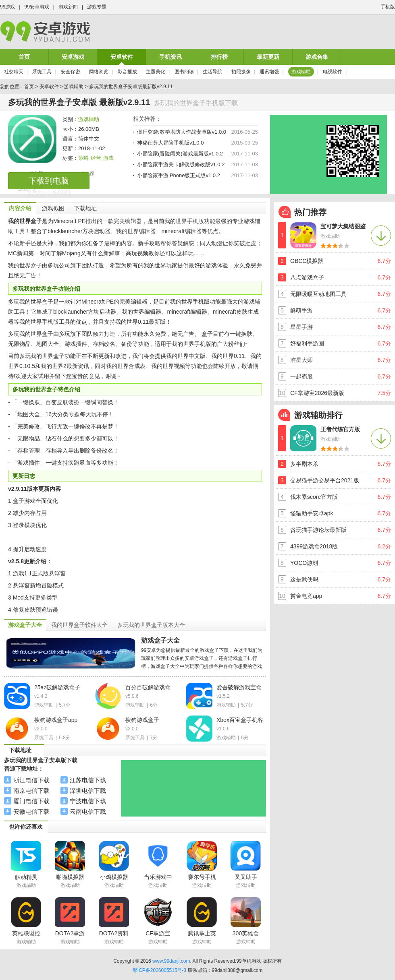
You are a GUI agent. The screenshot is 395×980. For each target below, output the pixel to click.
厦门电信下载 (31, 801)
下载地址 (85, 208)
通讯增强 (269, 72)
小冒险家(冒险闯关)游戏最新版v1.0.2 (180, 154)
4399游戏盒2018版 (314, 546)
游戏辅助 (301, 72)
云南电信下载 (88, 811)
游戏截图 (53, 208)
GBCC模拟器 (307, 261)
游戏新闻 (68, 7)
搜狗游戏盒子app (56, 720)
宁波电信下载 (88, 801)
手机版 (388, 7)
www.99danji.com (171, 961)
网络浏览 (99, 72)
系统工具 (42, 72)
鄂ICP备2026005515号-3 (159, 970)
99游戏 (7, 7)
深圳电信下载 (88, 791)
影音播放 (127, 72)
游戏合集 (317, 57)
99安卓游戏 (36, 7)
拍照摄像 (241, 72)
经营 (96, 158)
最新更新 (268, 57)
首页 (24, 57)
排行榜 (219, 57)
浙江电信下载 (31, 780)
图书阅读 (184, 72)
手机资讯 (170, 57)
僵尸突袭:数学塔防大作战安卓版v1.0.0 (182, 132)
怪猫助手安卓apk (312, 513)
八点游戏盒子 (307, 277)
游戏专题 (97, 7)
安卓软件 (122, 57)
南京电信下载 (31, 791)
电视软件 (333, 72)
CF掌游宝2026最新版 (317, 393)
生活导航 (212, 72)
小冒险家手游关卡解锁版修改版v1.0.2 (181, 164)
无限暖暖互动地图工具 (318, 294)
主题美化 (156, 72)
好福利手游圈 (307, 343)
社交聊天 (14, 72)
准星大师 (301, 360)
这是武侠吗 (304, 579)
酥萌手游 (301, 310)
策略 (83, 158)
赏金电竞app (306, 596)
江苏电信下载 (88, 780)
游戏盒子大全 (160, 640)
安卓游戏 (73, 57)
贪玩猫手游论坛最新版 (318, 530)
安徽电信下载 (31, 811)
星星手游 (301, 327)
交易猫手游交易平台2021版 (325, 480)
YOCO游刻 (304, 563)
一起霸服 (301, 376)
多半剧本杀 (304, 464)
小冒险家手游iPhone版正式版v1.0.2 (179, 175)
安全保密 (71, 72)
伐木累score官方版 (314, 497)
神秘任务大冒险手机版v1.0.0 (170, 143)
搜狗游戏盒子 (142, 720)
